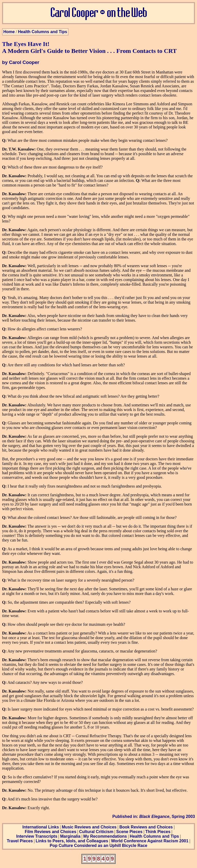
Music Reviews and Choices (89, 827)
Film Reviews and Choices (50, 832)
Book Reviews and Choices (146, 827)
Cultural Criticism (96, 832)
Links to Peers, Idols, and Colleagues (72, 841)
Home (9, 32)
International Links (41, 827)
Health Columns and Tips (43, 32)
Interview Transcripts (37, 836)
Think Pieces (158, 832)
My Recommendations (105, 836)
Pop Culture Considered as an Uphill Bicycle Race (99, 846)
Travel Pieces (20, 841)
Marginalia (70, 836)
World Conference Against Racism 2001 (150, 841)
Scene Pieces (129, 832)
